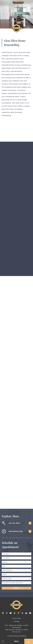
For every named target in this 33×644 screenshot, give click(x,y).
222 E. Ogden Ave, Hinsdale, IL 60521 (16, 625)
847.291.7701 (16, 632)
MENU (10, 641)
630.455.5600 (16, 628)
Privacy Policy (16, 618)
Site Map (16, 621)
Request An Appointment (29, 642)
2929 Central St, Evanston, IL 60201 (16, 630)
